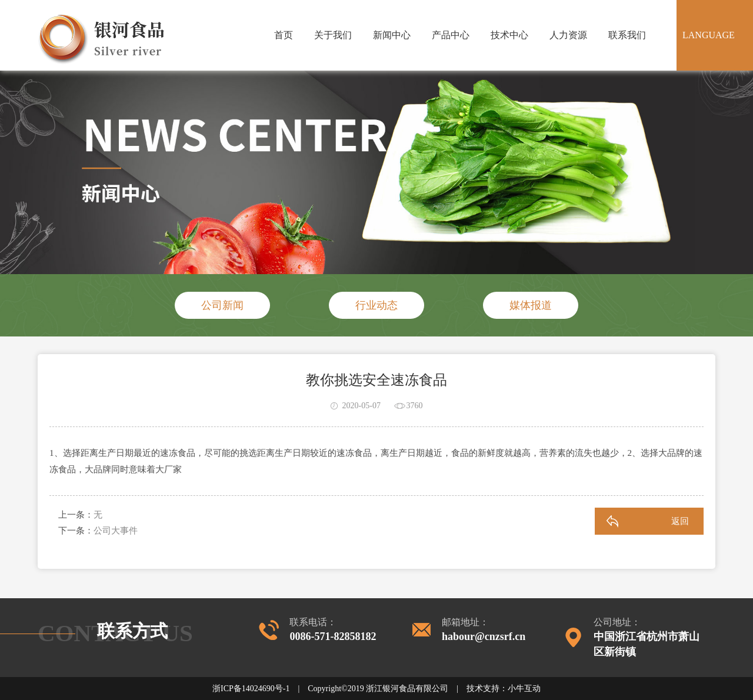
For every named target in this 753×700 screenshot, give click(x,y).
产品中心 (451, 35)
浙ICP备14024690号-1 (251, 689)
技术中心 (509, 35)
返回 (680, 521)
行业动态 (376, 305)
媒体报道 (531, 305)
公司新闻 (222, 305)
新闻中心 (392, 35)
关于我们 (333, 35)
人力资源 (568, 35)
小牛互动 (524, 689)
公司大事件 (116, 531)
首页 (284, 35)
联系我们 (627, 35)
